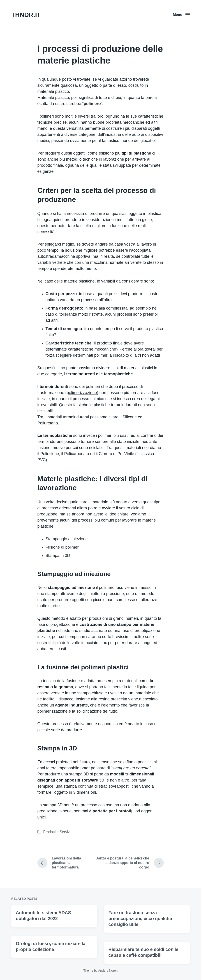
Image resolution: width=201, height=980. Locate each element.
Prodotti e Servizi (57, 832)
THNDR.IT (26, 15)
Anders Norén (108, 971)
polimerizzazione (82, 393)
